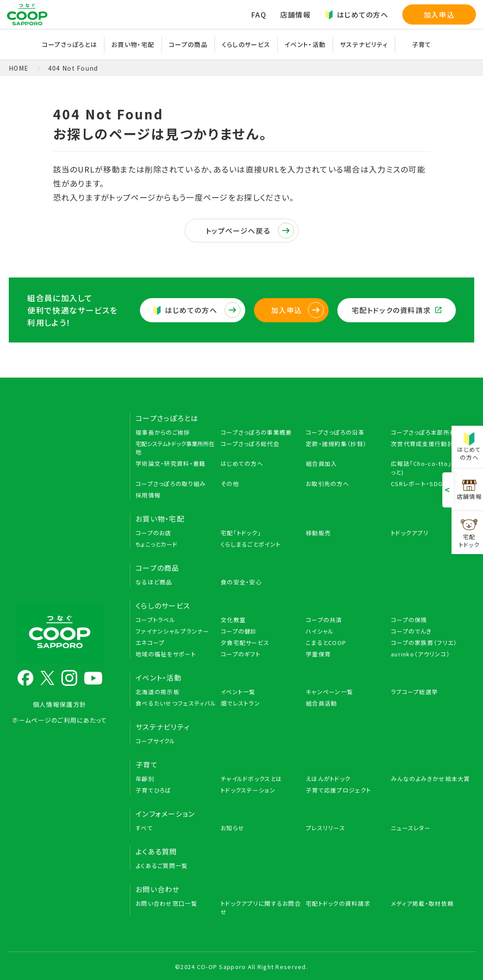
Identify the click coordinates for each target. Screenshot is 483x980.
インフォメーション (165, 814)
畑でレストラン (240, 703)
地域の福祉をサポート (166, 654)
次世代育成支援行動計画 (425, 444)
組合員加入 (321, 463)
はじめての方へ (356, 14)
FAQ (259, 14)
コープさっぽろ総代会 (250, 444)
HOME (19, 68)
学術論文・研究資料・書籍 (170, 463)
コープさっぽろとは (70, 44)
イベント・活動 (305, 44)
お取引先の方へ (327, 484)
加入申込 (439, 14)
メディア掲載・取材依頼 (422, 903)
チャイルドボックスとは (251, 779)
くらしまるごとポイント (251, 544)
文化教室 (233, 620)
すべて (144, 828)
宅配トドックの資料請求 (397, 310)
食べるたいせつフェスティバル (176, 703)
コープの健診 (239, 631)
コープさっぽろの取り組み (171, 484)
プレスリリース (326, 828)
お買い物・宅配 (133, 44)
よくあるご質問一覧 (162, 866)
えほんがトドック (328, 779)
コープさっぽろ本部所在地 (426, 432)
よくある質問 (156, 851)
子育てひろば (154, 790)
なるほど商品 (154, 582)
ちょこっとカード (157, 544)
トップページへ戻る (250, 231)
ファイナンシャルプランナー (173, 631)
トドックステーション (248, 790)
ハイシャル (320, 631)
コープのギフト (241, 654)
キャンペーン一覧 (329, 692)
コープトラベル (156, 620)
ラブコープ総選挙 (414, 692)
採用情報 (148, 495)
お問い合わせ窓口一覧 (166, 903)
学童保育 (318, 654)
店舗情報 (295, 14)
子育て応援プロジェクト (338, 790)
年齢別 (145, 779)
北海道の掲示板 (157, 692)
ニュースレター (411, 828)
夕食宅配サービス (245, 643)
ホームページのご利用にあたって (59, 720)
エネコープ (150, 643)
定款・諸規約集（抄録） (336, 444)
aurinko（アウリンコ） (420, 654)
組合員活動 (321, 703)
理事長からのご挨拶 (163, 432)
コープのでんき (411, 631)
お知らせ (233, 828)
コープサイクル (156, 741)
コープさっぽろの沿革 (335, 432)
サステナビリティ (364, 44)
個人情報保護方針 (60, 704)
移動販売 (318, 533)
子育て (422, 44)
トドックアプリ (410, 533)
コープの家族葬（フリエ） (424, 643)
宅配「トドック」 (241, 533)
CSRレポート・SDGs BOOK (429, 484)
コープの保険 (409, 620)
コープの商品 (188, 44)
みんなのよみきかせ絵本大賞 (431, 779)
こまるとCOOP (326, 643)
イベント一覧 (238, 692)
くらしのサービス (246, 44)
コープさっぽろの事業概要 (256, 432)
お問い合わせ (158, 889)
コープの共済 (324, 620)
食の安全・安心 (241, 582)
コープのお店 (154, 533)
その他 (230, 484)
